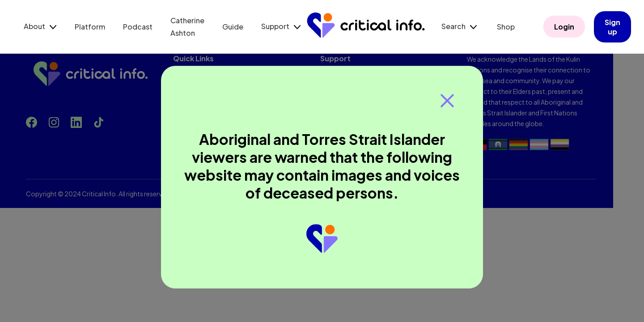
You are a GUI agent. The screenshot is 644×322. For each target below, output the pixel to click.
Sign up (612, 27)
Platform (90, 27)
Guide (233, 27)
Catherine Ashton (187, 27)
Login (564, 27)
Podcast (138, 27)
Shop (506, 27)
